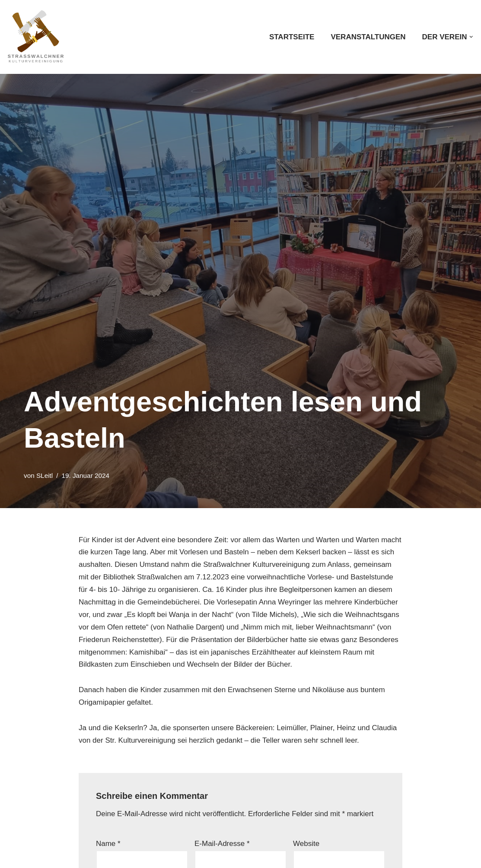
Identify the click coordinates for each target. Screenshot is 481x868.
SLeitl (45, 475)
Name (108, 844)
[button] (471, 37)
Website (306, 844)
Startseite (292, 37)
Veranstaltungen (368, 37)
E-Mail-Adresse (222, 844)
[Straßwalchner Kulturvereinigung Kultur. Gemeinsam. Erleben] (38, 37)
